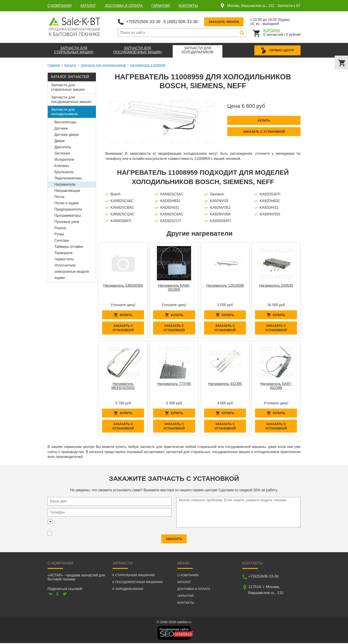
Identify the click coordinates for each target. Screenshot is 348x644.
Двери (59, 141)
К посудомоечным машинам (138, 583)
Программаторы (68, 215)
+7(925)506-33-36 (144, 21)
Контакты (188, 6)
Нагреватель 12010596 (225, 285)
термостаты (64, 259)
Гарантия (161, 6)
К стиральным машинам (134, 576)
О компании (60, 6)
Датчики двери (66, 134)
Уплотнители (65, 265)
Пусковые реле (67, 222)
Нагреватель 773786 (174, 384)
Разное (60, 228)
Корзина (272, 30)
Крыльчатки (64, 172)
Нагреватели (65, 184)
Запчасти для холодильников (103, 65)
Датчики (61, 128)
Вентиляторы (65, 122)
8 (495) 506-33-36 (183, 21)
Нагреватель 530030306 (123, 285)
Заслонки (62, 153)
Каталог (88, 6)
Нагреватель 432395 (225, 384)
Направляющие (67, 190)
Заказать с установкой (264, 131)
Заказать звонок (227, 22)
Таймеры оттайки (69, 246)
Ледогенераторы (68, 178)
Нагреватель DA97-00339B (276, 386)
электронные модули (72, 271)
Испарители (64, 159)
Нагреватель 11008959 (148, 65)
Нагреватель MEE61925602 (123, 386)
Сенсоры (62, 240)
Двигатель (63, 147)
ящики (60, 278)
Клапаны (62, 166)
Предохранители (68, 209)
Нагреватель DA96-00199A (174, 287)
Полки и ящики (67, 203)
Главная (54, 65)
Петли (59, 197)
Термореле (63, 253)
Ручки (59, 234)
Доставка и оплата (124, 6)
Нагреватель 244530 (276, 285)
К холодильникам (128, 590)
